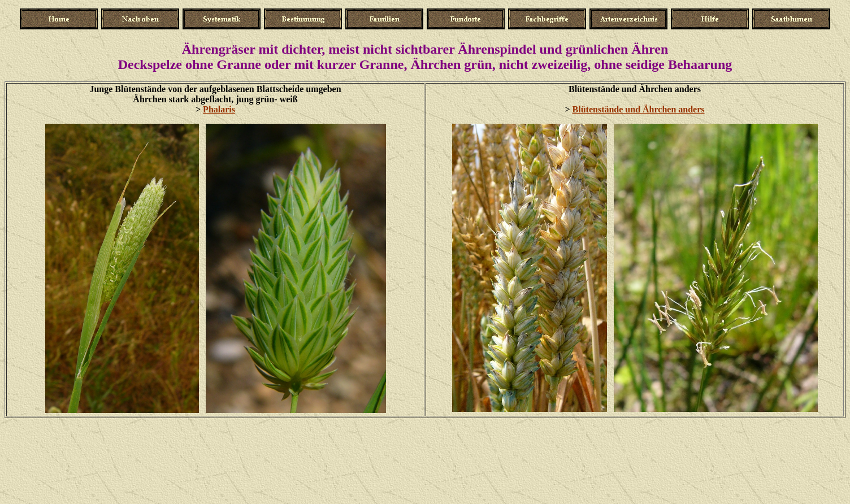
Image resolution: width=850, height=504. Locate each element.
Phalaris (219, 109)
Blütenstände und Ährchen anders (639, 109)
